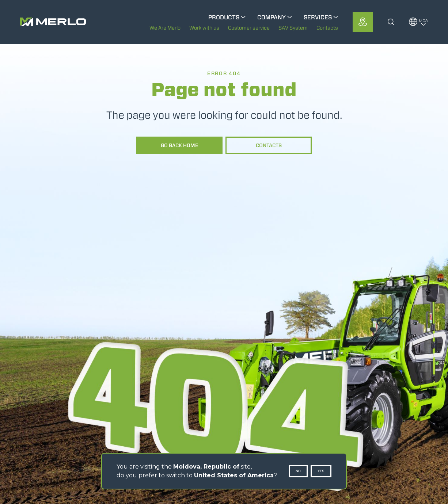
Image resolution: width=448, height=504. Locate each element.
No (298, 471)
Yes (321, 471)
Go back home (180, 145)
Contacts (269, 145)
